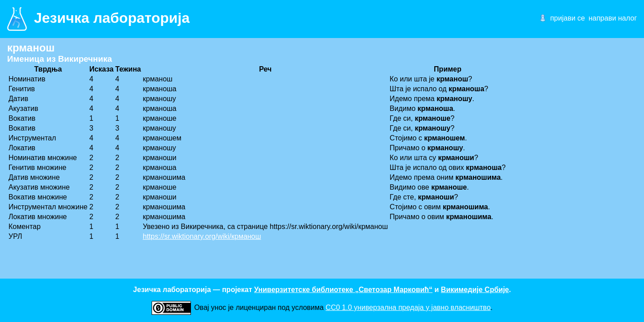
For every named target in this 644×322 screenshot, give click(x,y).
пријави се (568, 18)
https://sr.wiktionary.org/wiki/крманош (202, 236)
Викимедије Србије (475, 290)
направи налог (613, 18)
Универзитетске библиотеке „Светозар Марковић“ (343, 290)
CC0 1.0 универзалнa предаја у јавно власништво (408, 307)
